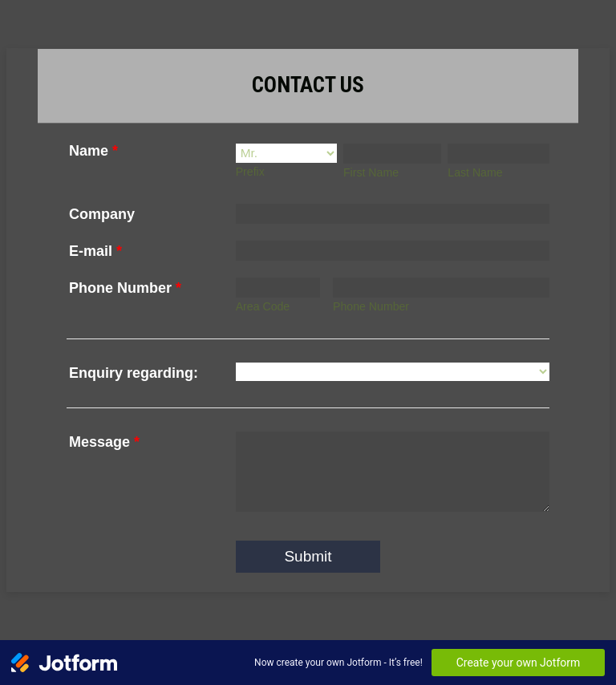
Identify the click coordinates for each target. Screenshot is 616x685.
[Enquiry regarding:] (393, 372)
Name (93, 151)
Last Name (475, 172)
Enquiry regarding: (134, 373)
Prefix (250, 172)
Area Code (263, 306)
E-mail (95, 251)
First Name (371, 172)
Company (102, 214)
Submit (308, 556)
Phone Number (125, 288)
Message (104, 442)
